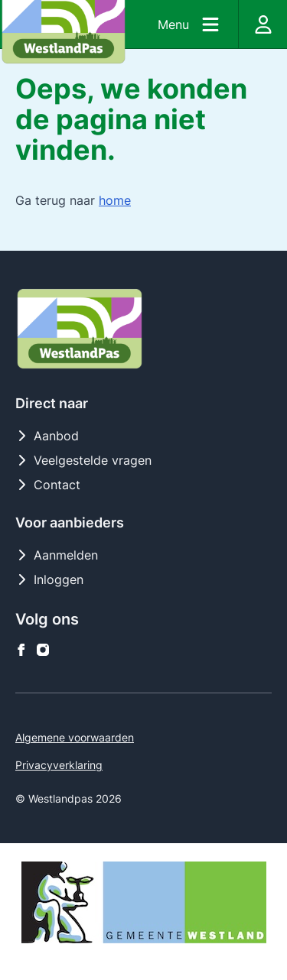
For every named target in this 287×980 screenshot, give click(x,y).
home (115, 200)
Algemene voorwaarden (75, 737)
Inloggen (49, 579)
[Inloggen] (263, 24)
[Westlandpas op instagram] (43, 650)
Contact (48, 485)
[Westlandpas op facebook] (21, 650)
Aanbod (47, 436)
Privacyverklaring (59, 765)
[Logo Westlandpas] (80, 329)
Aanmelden (57, 555)
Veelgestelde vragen (83, 460)
